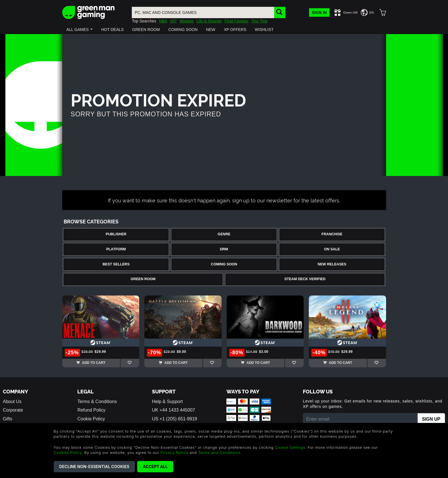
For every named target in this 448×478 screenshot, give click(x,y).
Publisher (116, 234)
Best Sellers (116, 264)
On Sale (332, 249)
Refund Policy (91, 410)
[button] (80, 30)
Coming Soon (224, 264)
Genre (224, 234)
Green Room (143, 279)
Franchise (332, 234)
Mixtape (187, 21)
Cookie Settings (290, 447)
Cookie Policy (91, 419)
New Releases (332, 264)
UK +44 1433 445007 (174, 410)
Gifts (8, 419)
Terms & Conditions (97, 402)
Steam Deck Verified (305, 279)
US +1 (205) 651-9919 (175, 419)
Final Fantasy (237, 21)
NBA (163, 21)
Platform (116, 249)
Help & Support (167, 402)
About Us (12, 402)
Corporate (13, 410)
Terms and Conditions (219, 452)
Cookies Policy (68, 452)
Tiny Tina (259, 21)
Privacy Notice (175, 452)
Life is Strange (209, 21)
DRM (224, 249)
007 (173, 21)
